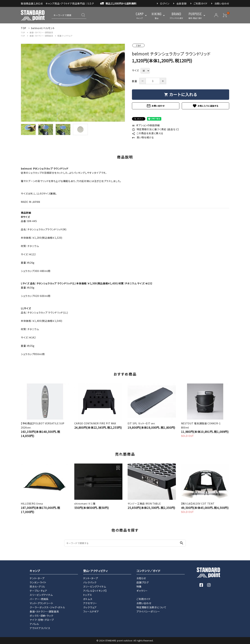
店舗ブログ (143, 582)
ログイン (165, 3)
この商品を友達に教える (148, 133)
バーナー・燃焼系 (39, 599)
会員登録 (182, 3)
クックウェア (90, 607)
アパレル (34, 624)
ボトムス (88, 599)
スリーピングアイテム (41, 595)
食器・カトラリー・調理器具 (41, 32)
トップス (88, 595)
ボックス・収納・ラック (41, 616)
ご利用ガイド (201, 3)
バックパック (90, 582)
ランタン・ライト (38, 582)
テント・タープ (37, 578)
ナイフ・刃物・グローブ (42, 620)
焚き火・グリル (37, 586)
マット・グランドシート (41, 603)
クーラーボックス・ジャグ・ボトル (47, 607)
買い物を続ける (143, 137)
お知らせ (141, 578)
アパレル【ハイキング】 (95, 591)
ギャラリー (142, 591)
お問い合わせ (222, 3)
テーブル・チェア (38, 591)
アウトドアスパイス (40, 628)
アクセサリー (90, 603)
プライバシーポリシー (148, 611)
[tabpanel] (73, 83)
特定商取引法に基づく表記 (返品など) (155, 129)
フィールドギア (91, 611)
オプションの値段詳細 (146, 125)
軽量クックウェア (65, 36)
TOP (23, 32)
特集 (139, 586)
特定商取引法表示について (151, 607)
